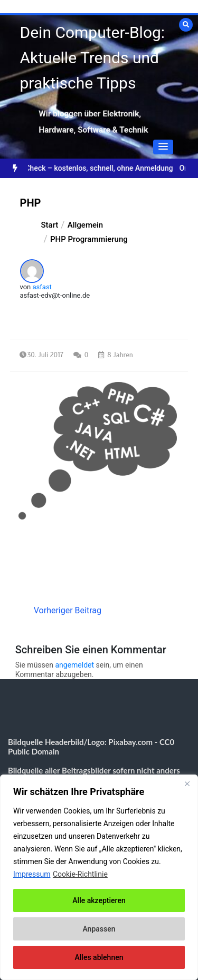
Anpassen (99, 929)
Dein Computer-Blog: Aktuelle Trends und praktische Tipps (93, 58)
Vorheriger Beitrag (68, 610)
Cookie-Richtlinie (80, 874)
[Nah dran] (187, 783)
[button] (163, 147)
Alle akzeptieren (99, 900)
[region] (99, 877)
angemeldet (74, 665)
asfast (42, 287)
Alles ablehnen (99, 957)
